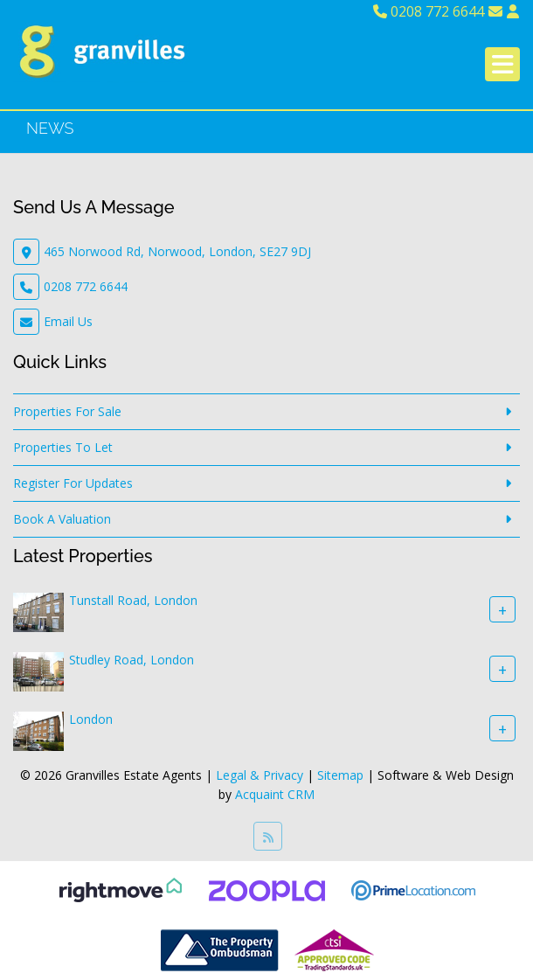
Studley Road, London (132, 660)
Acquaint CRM (275, 794)
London (91, 719)
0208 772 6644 (429, 11)
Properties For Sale (67, 411)
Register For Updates (73, 483)
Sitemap (340, 775)
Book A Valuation (62, 519)
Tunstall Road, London (133, 600)
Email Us (68, 321)
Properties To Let (63, 447)
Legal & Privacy (260, 775)
